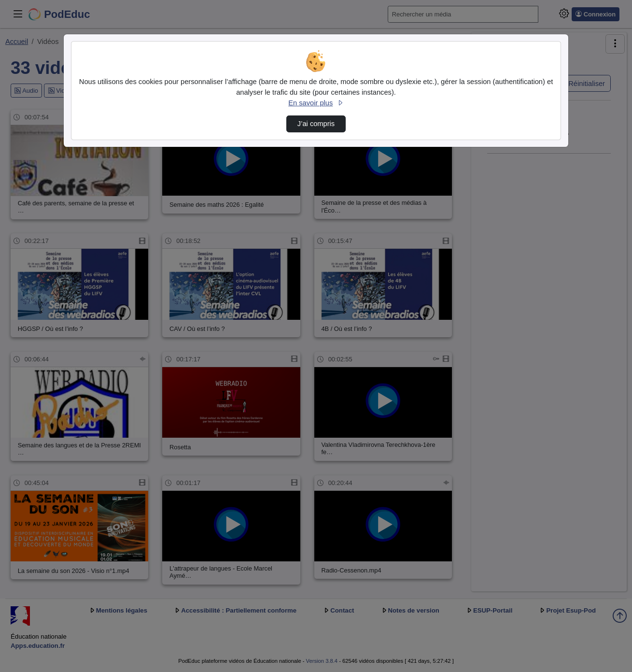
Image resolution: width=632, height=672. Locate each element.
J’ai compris (316, 124)
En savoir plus (316, 103)
